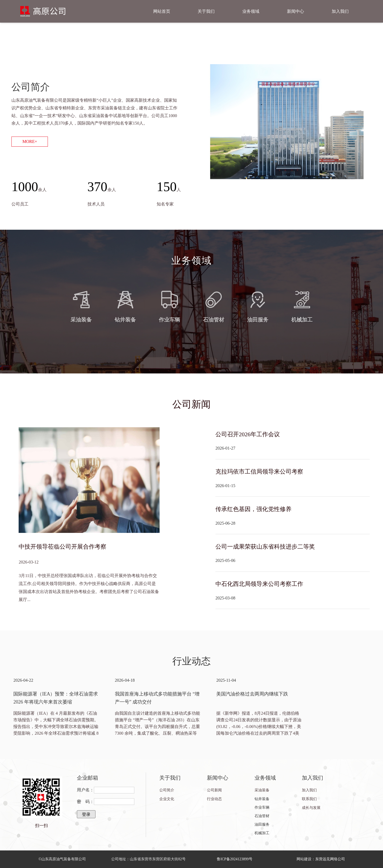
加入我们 (340, 11)
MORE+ (30, 141)
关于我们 (206, 11)
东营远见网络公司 (330, 859)
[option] (56, 707)
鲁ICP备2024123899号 (235, 859)
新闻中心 (295, 11)
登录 (86, 814)
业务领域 (251, 11)
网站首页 (162, 11)
